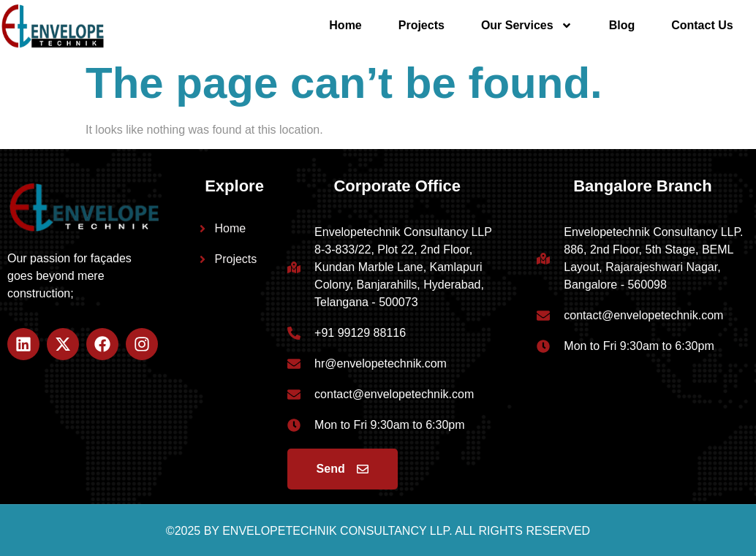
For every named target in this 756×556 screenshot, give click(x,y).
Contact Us (702, 25)
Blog (622, 25)
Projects (422, 25)
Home (345, 25)
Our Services (527, 26)
